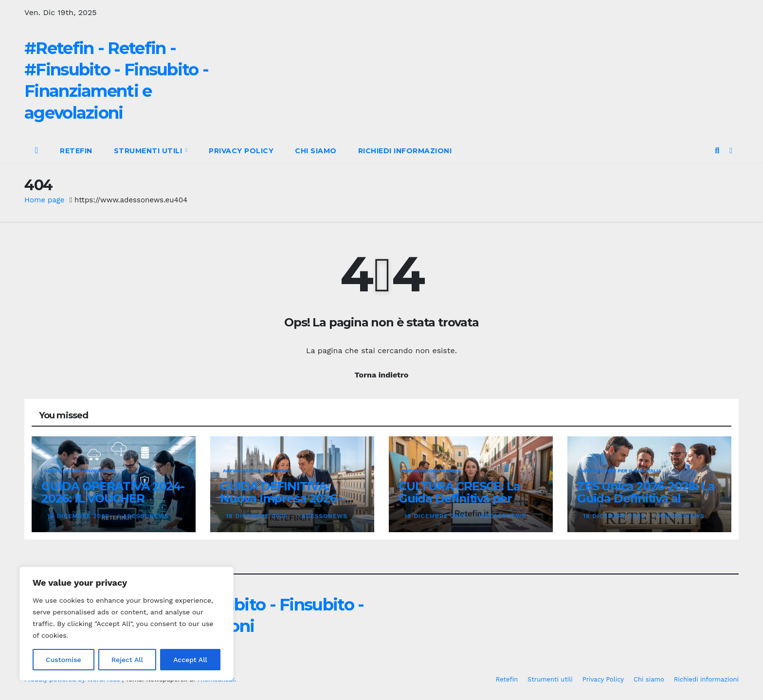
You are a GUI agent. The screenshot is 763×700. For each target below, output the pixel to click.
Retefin (76, 151)
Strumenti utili (149, 151)
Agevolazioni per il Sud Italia (621, 471)
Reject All (127, 660)
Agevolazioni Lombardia (256, 471)
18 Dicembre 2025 (79, 516)
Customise (64, 660)
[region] (127, 624)
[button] (717, 151)
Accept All (190, 660)
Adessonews (144, 516)
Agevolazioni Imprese (431, 471)
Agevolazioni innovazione (80, 471)
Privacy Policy (241, 151)
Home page (45, 200)
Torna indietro (382, 375)
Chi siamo (316, 151)
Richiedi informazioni (405, 151)
